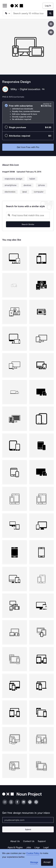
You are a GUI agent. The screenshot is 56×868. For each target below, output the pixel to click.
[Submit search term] (50, 13)
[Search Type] (7, 13)
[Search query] (28, 215)
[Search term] (30, 13)
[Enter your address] (28, 820)
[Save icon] (51, 24)
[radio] (28, 112)
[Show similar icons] (51, 32)
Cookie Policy (33, 853)
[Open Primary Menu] (5, 6)
